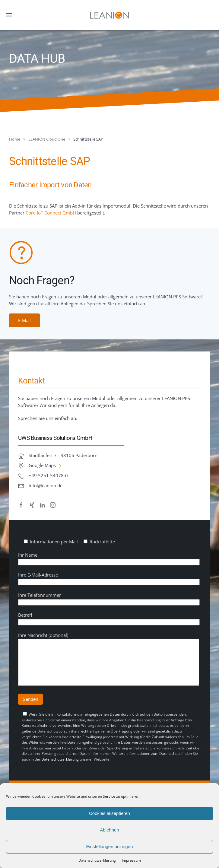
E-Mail (24, 320)
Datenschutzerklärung (60, 768)
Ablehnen (109, 830)
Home (15, 139)
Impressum (131, 860)
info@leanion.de (46, 485)
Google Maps (46, 465)
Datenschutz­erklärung (97, 860)
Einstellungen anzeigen (109, 846)
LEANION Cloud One (47, 139)
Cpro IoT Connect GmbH (51, 213)
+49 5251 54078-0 (48, 475)
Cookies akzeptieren (109, 813)
